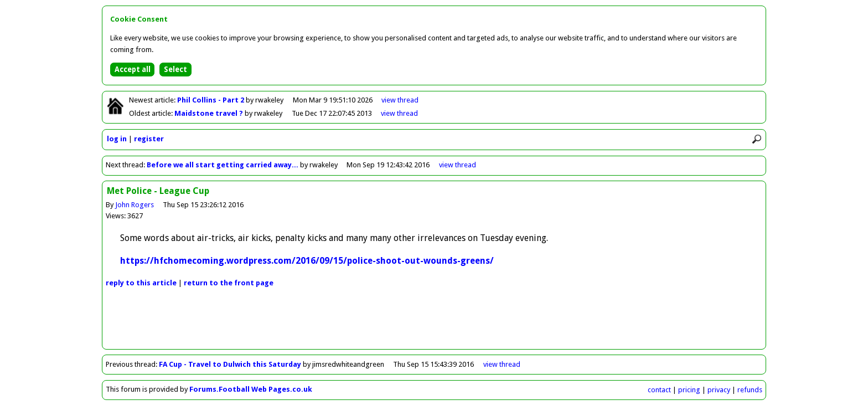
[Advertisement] (434, 324)
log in (117, 139)
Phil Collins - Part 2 (211, 100)
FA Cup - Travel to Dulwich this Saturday (231, 364)
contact (659, 390)
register (149, 139)
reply (141, 283)
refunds (750, 390)
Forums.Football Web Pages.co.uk (251, 389)
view (400, 100)
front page (229, 283)
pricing (689, 390)
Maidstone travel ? (210, 113)
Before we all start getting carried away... (223, 165)
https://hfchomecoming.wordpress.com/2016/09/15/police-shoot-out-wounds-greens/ (307, 261)
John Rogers (135, 205)
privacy (719, 390)
